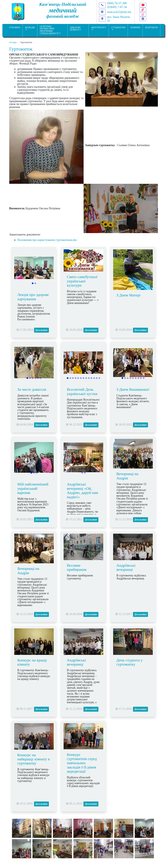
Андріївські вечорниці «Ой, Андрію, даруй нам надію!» (82, 490)
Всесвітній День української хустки (82, 391)
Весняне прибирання (77, 567)
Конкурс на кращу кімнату (32, 662)
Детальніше (41, 330)
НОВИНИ (135, 27)
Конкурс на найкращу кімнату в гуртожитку (34, 759)
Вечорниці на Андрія (127, 476)
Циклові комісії (75, 29)
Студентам (118, 27)
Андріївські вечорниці (126, 567)
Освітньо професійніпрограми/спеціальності (49, 30)
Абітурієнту (99, 27)
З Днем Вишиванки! (133, 389)
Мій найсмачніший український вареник (33, 488)
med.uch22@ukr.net (119, 12)
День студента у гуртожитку (129, 662)
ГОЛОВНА (15, 27)
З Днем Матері (128, 295)
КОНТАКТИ (151, 27)
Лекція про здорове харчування (33, 297)
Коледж (30, 27)
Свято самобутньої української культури (82, 281)
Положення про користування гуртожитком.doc (47, 240)
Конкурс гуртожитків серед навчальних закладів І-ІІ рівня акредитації (82, 763)
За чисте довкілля (32, 389)
